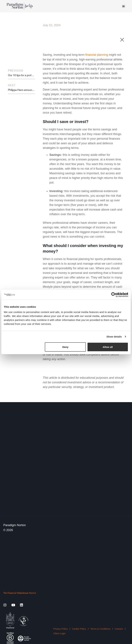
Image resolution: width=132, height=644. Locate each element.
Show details (114, 337)
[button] (124, 6)
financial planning (97, 55)
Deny (65, 347)
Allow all (108, 347)
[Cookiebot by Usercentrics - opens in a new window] (114, 295)
